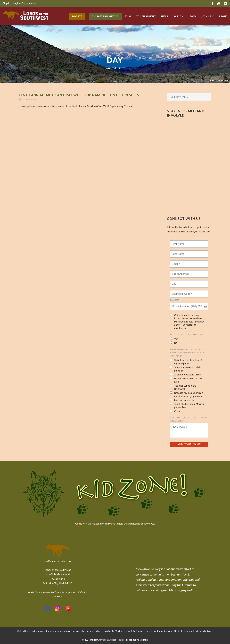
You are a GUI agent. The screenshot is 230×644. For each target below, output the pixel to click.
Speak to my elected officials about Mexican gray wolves (187, 394)
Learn (192, 16)
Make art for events (182, 400)
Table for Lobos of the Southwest (183, 387)
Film (128, 16)
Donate (77, 16)
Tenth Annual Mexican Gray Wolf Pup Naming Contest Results (79, 95)
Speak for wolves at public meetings (186, 369)
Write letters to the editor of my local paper (186, 362)
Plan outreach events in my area (186, 380)
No (174, 343)
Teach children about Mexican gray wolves (187, 406)
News (165, 16)
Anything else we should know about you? (189, 419)
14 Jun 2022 (29, 100)
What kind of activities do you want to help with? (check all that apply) (188, 353)
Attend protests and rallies (185, 375)
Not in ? (175, 300)
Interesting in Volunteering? (188, 335)
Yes (174, 339)
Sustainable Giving (105, 16)
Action (178, 16)
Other (175, 411)
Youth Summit (146, 16)
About (223, 16)
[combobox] (205, 306)
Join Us (208, 16)
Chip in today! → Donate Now (19, 3)
